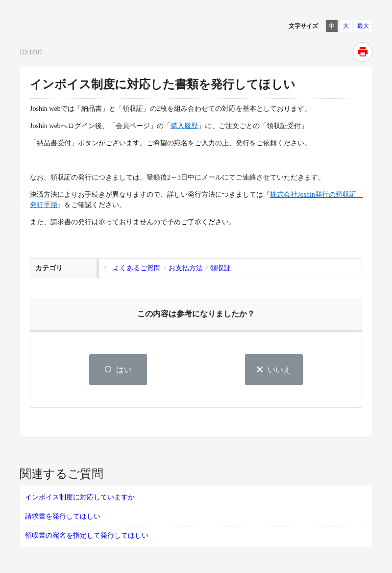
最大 (363, 26)
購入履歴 (184, 126)
